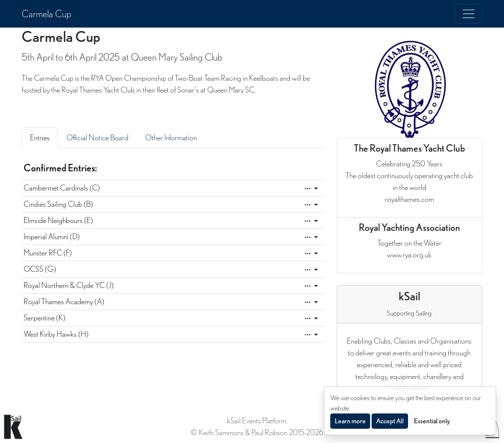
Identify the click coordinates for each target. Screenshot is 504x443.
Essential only (432, 421)
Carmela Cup (47, 14)
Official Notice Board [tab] (97, 138)
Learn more (350, 421)
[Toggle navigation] (469, 14)
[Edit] (311, 189)
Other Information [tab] (171, 138)
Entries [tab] (40, 138)
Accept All (390, 421)
